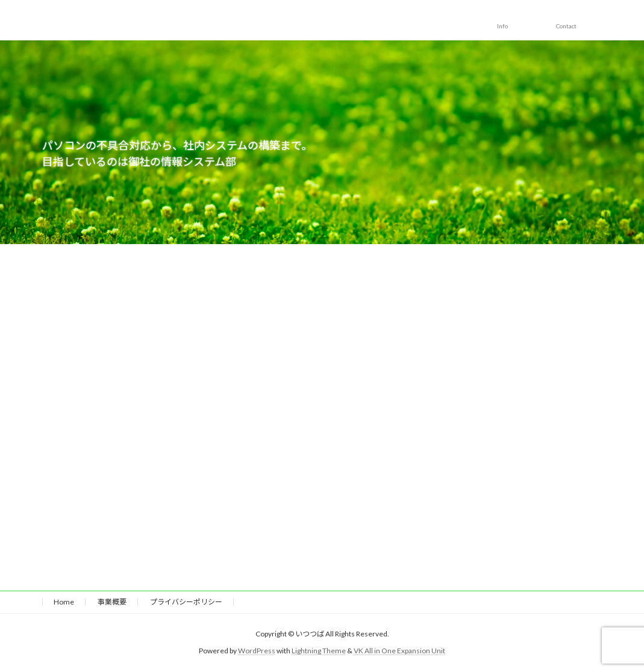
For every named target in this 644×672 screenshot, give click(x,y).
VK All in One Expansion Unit (399, 651)
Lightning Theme (319, 651)
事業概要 (112, 602)
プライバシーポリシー (186, 602)
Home (64, 602)
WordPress (257, 651)
